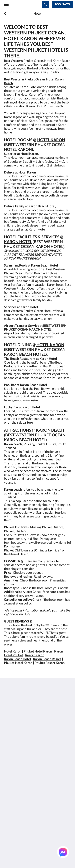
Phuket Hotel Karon (38, 651)
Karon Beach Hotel (17, 659)
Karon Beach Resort (47, 659)
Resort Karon (35, 655)
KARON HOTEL (18, 242)
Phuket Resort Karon (50, 663)
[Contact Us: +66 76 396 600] (46, 4)
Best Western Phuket (19, 61)
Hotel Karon (29, 121)
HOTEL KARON (21, 38)
